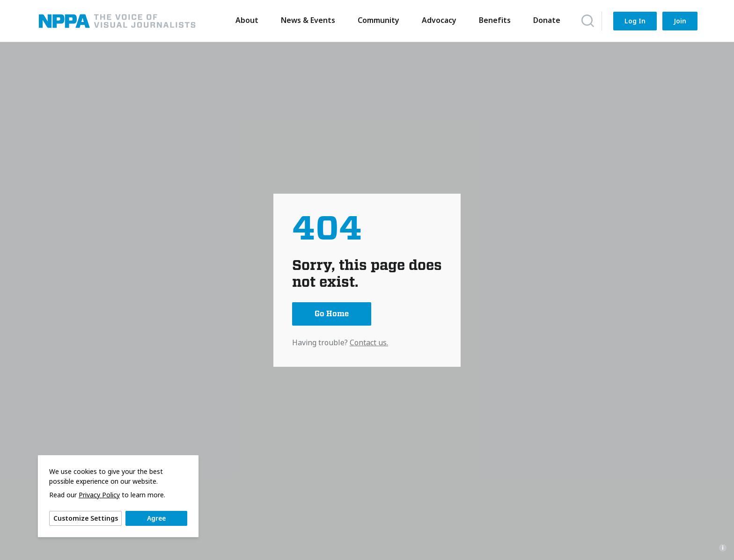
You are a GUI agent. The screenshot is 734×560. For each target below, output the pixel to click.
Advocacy (437, 20)
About (245, 20)
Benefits (493, 20)
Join (680, 21)
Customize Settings (86, 518)
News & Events (306, 20)
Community (377, 20)
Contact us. (369, 342)
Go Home (332, 314)
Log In (635, 21)
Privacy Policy (99, 495)
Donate (545, 20)
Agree (156, 518)
